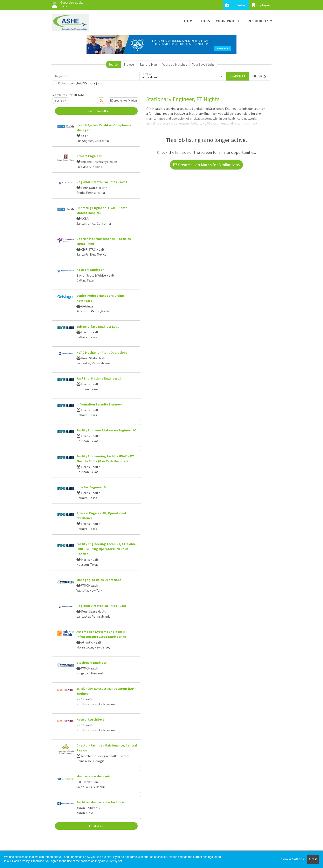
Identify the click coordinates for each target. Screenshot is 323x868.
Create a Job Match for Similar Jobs (206, 165)
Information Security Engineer (99, 404)
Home (189, 21)
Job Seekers (236, 5)
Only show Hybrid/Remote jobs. (80, 83)
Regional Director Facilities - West (102, 182)
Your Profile (229, 21)
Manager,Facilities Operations (99, 580)
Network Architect (90, 719)
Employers (261, 5)
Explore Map (148, 64)
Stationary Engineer (91, 662)
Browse (129, 64)
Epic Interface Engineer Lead (98, 326)
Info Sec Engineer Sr (91, 487)
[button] (259, 76)
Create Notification (124, 100)
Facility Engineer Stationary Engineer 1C (106, 430)
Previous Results (96, 111)
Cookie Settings (292, 859)
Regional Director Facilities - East (101, 606)
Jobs (205, 21)
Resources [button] (258, 21)
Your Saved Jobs (203, 64)
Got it (313, 859)
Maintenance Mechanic (93, 776)
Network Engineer (90, 270)
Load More (96, 826)
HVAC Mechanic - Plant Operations (102, 352)
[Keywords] (96, 76)
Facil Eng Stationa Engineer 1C (99, 378)
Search (113, 64)
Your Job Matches (175, 64)
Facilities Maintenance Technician (101, 802)
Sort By (60, 100)
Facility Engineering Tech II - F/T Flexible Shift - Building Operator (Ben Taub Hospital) (106, 549)
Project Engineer (89, 156)
